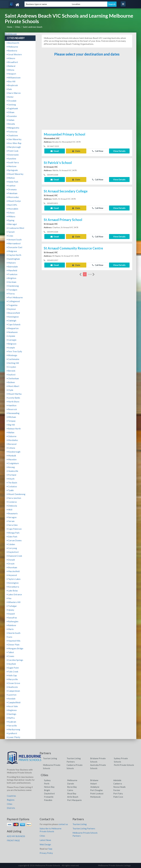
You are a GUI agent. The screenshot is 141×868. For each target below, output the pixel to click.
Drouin (11, 564)
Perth (47, 784)
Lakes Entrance (14, 594)
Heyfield (11, 664)
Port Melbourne (15, 297)
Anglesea (12, 710)
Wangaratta (13, 128)
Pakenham (12, 193)
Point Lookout (97, 793)
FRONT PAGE (13, 840)
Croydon (11, 367)
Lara (10, 637)
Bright (47, 790)
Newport (11, 74)
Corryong (12, 548)
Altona (11, 70)
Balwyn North (14, 429)
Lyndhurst (12, 733)
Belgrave (12, 344)
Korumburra (13, 587)
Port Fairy (118, 793)
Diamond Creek (14, 556)
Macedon (12, 459)
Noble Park (13, 182)
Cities (18, 27)
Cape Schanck (14, 324)
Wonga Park (13, 533)
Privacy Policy (46, 853)
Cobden (11, 544)
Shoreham (12, 567)
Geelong (11, 105)
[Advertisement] (87, 94)
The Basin (12, 483)
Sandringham (13, 259)
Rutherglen (13, 621)
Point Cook (13, 151)
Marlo (10, 629)
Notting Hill (13, 363)
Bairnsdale (12, 267)
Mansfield (12, 270)
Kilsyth (11, 479)
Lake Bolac (12, 591)
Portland (11, 475)
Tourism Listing (50, 758)
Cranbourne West (16, 228)
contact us (63, 824)
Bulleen (11, 382)
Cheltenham (13, 378)
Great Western (14, 54)
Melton (11, 178)
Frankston (12, 274)
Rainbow (11, 625)
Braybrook (12, 85)
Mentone (12, 166)
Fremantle (49, 797)
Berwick (11, 371)
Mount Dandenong (16, 494)
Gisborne (12, 436)
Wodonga (12, 355)
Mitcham (11, 417)
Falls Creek (13, 672)
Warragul (12, 224)
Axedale (11, 699)
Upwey (11, 610)
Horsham (12, 282)
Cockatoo (12, 486)
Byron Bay (72, 787)
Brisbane (94, 780)
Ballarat (11, 66)
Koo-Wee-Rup (14, 143)
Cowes (11, 656)
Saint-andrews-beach (33, 27)
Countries (11, 796)
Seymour (11, 309)
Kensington (13, 583)
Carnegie (12, 340)
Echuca (11, 213)
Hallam (11, 120)
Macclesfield (13, 571)
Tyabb (10, 490)
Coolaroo (12, 502)
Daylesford (13, 552)
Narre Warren (14, 93)
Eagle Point (13, 668)
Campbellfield (14, 702)
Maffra (11, 718)
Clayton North (14, 255)
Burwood (12, 444)
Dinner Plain (13, 645)
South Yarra (13, 162)
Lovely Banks (13, 398)
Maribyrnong (13, 729)
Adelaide (117, 780)
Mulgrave (12, 251)
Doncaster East (15, 247)
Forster (117, 790)
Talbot (10, 652)
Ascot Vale (12, 706)
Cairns (70, 790)
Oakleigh (12, 321)
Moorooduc (13, 197)
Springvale (12, 170)
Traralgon (12, 290)
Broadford (12, 62)
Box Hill (11, 81)
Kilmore (11, 58)
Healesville (13, 471)
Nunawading (13, 413)
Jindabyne (95, 787)
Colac (10, 236)
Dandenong (13, 286)
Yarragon (12, 517)
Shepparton (13, 328)
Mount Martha (14, 394)
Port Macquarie (74, 800)
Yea (9, 598)
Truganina (12, 305)
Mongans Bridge (15, 648)
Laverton (12, 695)
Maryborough (14, 147)
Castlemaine (13, 359)
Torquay (11, 421)
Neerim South (14, 633)
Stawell (11, 614)
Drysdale (12, 101)
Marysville (12, 679)
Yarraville (12, 726)
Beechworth (13, 43)
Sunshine (11, 159)
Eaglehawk (12, 108)
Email (55, 151)
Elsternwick (13, 155)
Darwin (71, 784)
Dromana (12, 189)
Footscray (12, 132)
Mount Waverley (15, 174)
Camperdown (13, 691)
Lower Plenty (14, 737)
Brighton (12, 278)
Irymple (11, 348)
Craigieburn (13, 463)
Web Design (45, 844)
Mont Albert (13, 386)
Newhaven (12, 332)
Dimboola (12, 506)
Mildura (11, 216)
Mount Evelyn (14, 201)
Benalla (11, 124)
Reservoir (12, 409)
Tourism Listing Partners (84, 828)
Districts (11, 808)
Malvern (11, 263)
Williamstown (14, 78)
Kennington (13, 317)
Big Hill (11, 425)
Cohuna (11, 448)
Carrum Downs (14, 540)
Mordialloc (12, 440)
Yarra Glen (12, 525)
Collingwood (13, 301)
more (91, 274)
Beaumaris (12, 513)
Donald (11, 560)
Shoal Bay (72, 793)
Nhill (10, 510)
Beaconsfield (13, 313)
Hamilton (12, 405)
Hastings (12, 714)
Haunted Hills (14, 641)
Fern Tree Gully (14, 351)
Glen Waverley (14, 139)
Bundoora (12, 51)
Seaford (11, 375)
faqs (50, 849)
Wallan (11, 432)
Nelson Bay (49, 787)
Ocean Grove (13, 683)
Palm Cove (118, 797)
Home (10, 27)
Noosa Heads (119, 787)
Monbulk (11, 456)
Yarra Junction (14, 498)
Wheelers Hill (14, 602)
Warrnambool (14, 243)
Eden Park (12, 537)
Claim (76, 151)
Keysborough (14, 452)
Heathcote (12, 687)
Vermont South (14, 240)
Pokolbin (48, 800)
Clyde (10, 390)
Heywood (12, 575)
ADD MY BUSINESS (16, 836)
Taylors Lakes (14, 579)
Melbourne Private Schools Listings (114, 865)
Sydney (47, 780)
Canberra (118, 784)
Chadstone (12, 135)
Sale (9, 89)
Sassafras (12, 618)
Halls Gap (12, 675)
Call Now (98, 151)
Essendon (12, 116)
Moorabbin (13, 209)
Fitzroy (11, 294)
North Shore (13, 402)
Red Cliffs (12, 205)
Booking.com (11, 34)
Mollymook (95, 797)
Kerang (11, 467)
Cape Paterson (14, 529)
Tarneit (11, 232)
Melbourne (12, 47)
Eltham (11, 112)
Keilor (10, 97)
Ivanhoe (11, 186)
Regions (11, 800)
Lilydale (11, 336)
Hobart (93, 784)
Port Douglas (96, 790)
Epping (11, 220)
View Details (119, 151)
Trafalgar (12, 606)
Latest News (45, 840)
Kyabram (11, 722)
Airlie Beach (73, 797)
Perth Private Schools (124, 765)
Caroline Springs (15, 660)
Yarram (11, 521)
